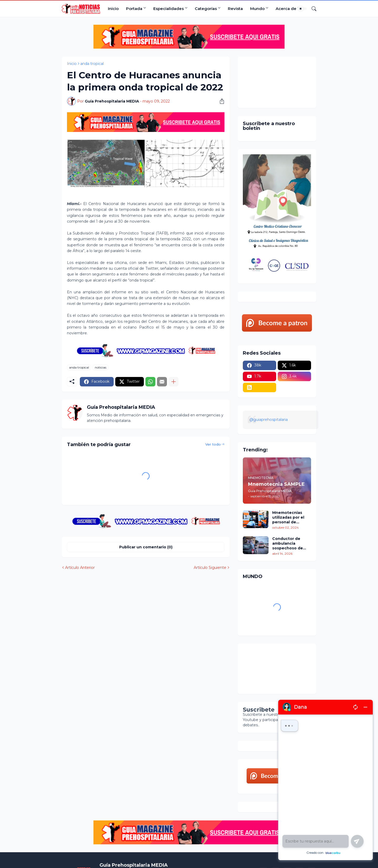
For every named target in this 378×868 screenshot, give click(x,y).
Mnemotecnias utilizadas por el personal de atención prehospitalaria (288, 517)
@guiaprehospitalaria (269, 420)
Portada (134, 9)
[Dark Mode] (302, 9)
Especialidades (169, 9)
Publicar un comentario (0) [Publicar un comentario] (146, 547)
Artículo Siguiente (210, 568)
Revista (235, 9)
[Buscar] (312, 9)
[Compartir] (220, 101)
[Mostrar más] (174, 382)
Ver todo (213, 444)
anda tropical (92, 64)
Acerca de (286, 9)
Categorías (206, 9)
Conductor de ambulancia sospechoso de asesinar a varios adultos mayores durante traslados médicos (290, 543)
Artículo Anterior (80, 568)
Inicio (113, 9)
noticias (101, 367)
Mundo (257, 9)
